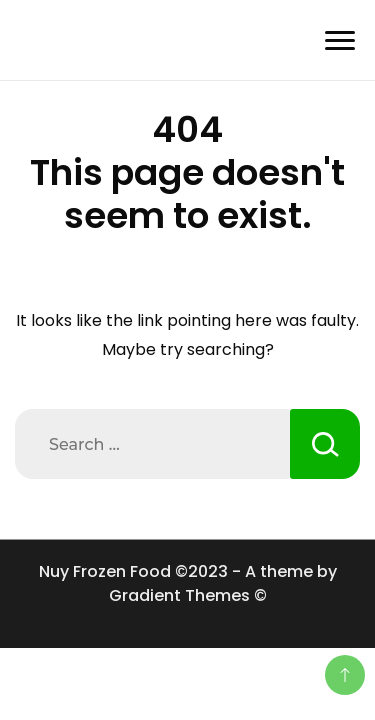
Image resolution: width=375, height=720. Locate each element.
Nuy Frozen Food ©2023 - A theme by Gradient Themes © (188, 583)
